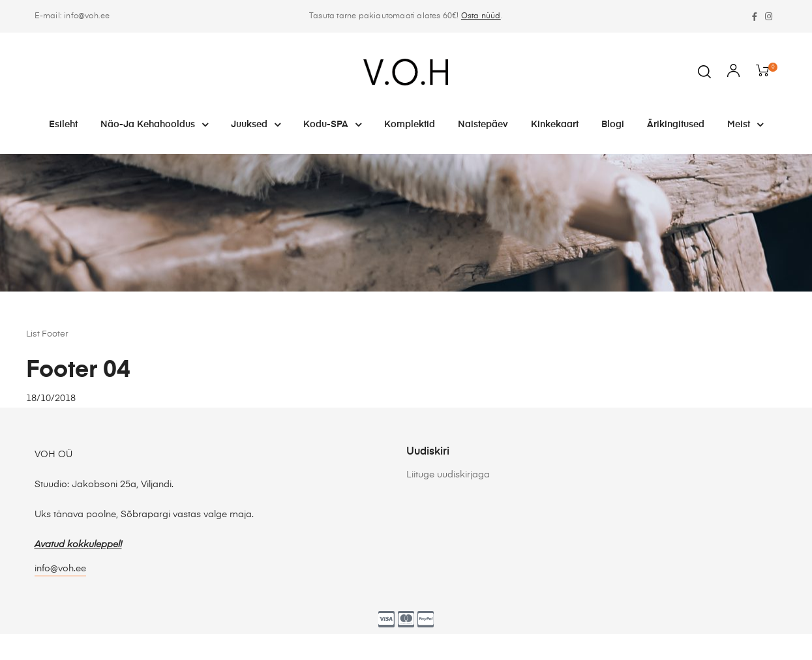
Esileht (63, 125)
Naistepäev (483, 125)
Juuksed (256, 125)
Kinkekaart (555, 125)
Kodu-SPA (332, 125)
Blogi (613, 125)
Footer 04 (78, 370)
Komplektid (410, 125)
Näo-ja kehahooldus (154, 125)
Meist (745, 125)
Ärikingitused (676, 125)
